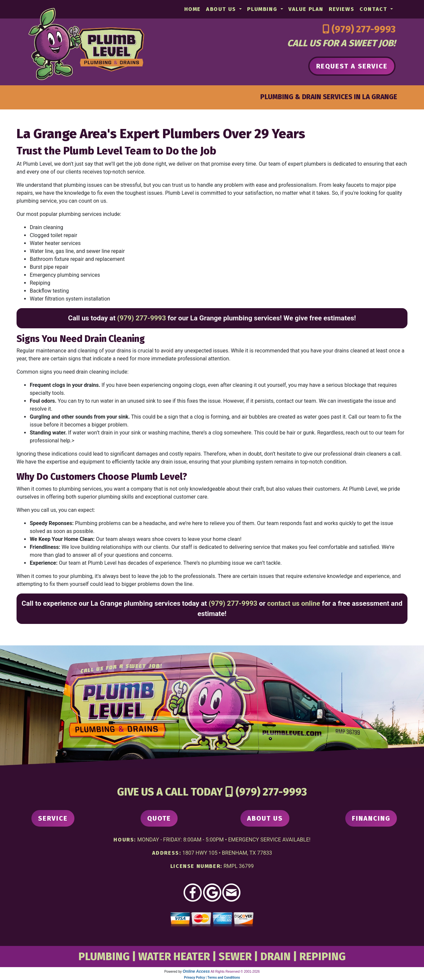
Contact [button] (374, 9)
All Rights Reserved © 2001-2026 (235, 972)
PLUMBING (104, 957)
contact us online (294, 603)
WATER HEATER (174, 957)
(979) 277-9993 (363, 29)
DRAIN (276, 957)
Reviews (341, 9)
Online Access (196, 971)
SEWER (235, 957)
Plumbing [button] (263, 9)
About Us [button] (222, 9)
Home (192, 9)
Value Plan (306, 9)
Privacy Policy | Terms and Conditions (212, 978)
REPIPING (322, 957)
